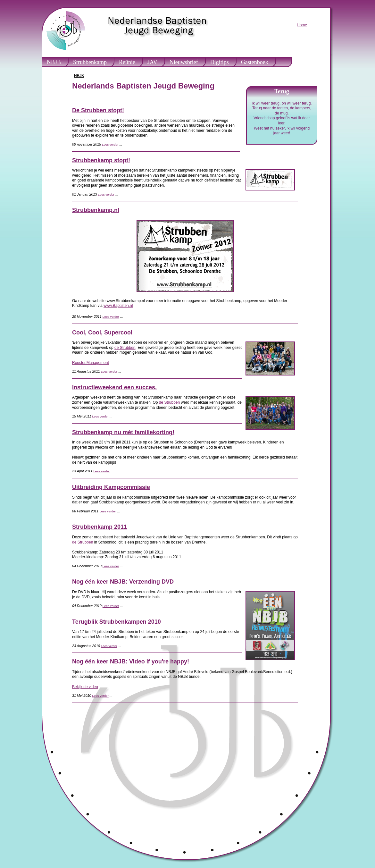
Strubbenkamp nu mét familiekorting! (123, 432)
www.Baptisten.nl (118, 306)
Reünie (127, 62)
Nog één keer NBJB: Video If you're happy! (131, 662)
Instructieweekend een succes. (114, 387)
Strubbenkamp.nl (96, 210)
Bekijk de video (85, 687)
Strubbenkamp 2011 (100, 527)
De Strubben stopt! (98, 110)
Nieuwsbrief (184, 62)
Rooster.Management (91, 363)
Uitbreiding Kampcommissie (111, 487)
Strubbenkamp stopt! (101, 160)
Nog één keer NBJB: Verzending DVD (123, 582)
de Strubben (125, 348)
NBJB (54, 62)
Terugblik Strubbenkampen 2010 (117, 622)
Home (302, 25)
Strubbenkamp (90, 62)
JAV (152, 62)
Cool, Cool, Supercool (102, 333)
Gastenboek (255, 62)
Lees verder (110, 144)
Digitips (220, 62)
